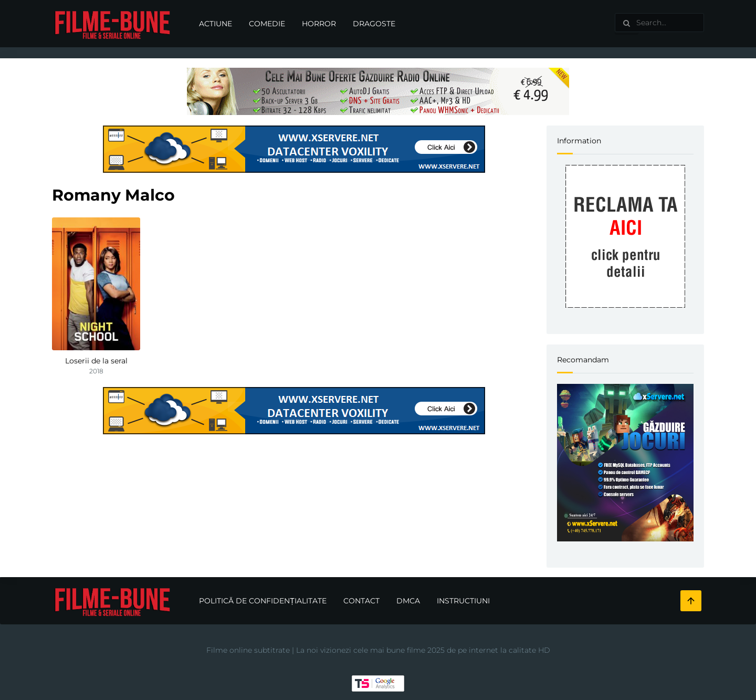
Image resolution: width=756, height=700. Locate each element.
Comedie (267, 24)
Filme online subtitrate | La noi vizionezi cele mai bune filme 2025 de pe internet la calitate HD (378, 650)
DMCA (408, 601)
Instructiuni (463, 601)
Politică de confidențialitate (263, 601)
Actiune (216, 24)
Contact (361, 601)
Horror (319, 24)
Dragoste (374, 24)
